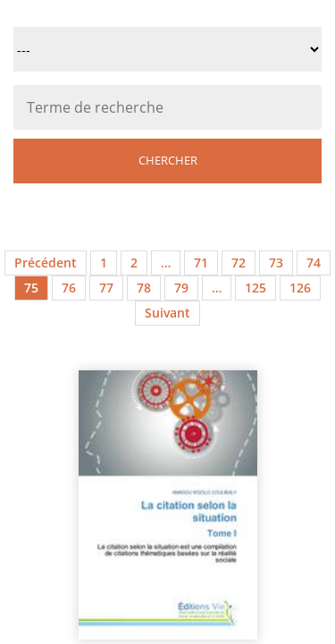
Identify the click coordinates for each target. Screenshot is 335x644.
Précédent (46, 263)
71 (201, 263)
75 (31, 288)
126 (300, 288)
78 (144, 288)
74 (314, 263)
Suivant (167, 313)
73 (276, 263)
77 (106, 288)
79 (181, 288)
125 (255, 288)
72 (239, 263)
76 (69, 288)
